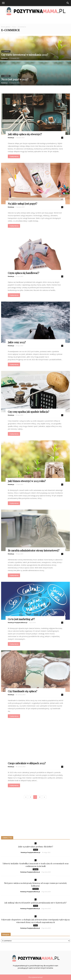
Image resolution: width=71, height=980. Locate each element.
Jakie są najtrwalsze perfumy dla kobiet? (36, 847)
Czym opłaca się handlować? (24, 273)
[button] (68, 3)
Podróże (36, 889)
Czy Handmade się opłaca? (23, 691)
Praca (35, 925)
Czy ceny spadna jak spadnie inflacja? (29, 412)
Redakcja (4, 58)
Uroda (36, 850)
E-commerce (6, 51)
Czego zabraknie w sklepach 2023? (27, 763)
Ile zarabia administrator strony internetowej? (34, 550)
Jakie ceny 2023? (17, 342)
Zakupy (35, 869)
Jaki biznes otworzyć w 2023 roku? (27, 481)
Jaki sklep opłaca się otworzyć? (25, 134)
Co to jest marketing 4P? (21, 619)
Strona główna (6, 27)
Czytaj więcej (14, 156)
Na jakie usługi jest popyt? (23, 204)
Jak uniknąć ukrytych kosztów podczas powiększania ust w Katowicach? (35, 903)
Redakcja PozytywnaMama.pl (18, 622)
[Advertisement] (35, 20)
